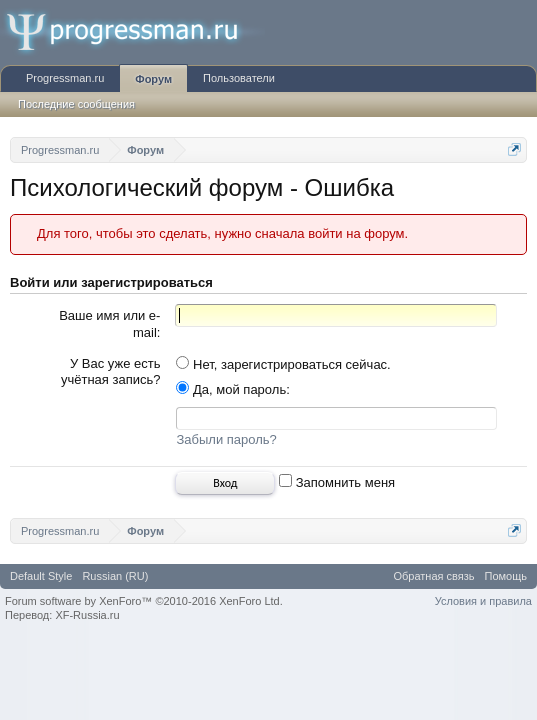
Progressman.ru (65, 78)
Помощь (506, 579)
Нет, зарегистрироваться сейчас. (283, 364)
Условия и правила (483, 604)
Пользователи (239, 78)
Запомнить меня (337, 485)
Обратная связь (433, 579)
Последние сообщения (76, 104)
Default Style (41, 579)
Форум (153, 79)
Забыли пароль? (226, 442)
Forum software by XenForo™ (144, 604)
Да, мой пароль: (232, 389)
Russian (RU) (115, 579)
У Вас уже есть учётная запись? (111, 372)
